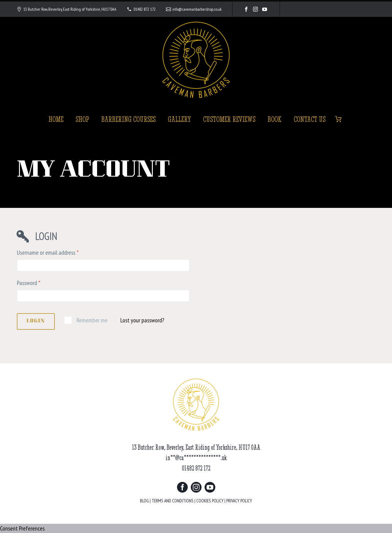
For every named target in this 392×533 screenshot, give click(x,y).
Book (275, 119)
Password (29, 283)
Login (36, 321)
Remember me (92, 320)
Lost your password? (142, 320)
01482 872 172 (145, 9)
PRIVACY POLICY (239, 501)
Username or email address (48, 253)
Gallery (179, 119)
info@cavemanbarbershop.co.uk (197, 9)
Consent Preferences (22, 528)
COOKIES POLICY (210, 501)
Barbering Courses (128, 119)
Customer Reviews (229, 119)
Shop (82, 119)
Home (56, 119)
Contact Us (310, 119)
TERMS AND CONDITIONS (173, 501)
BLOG (144, 501)
